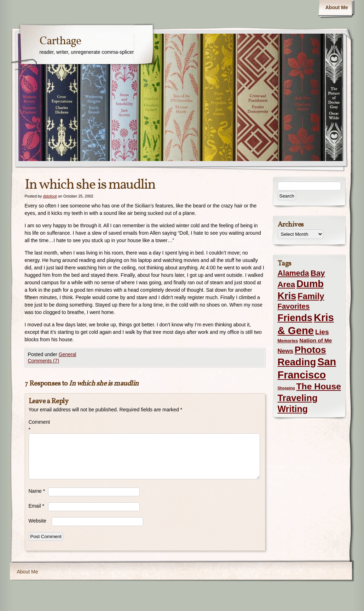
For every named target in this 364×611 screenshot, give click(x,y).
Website (37, 521)
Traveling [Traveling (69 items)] (298, 398)
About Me (337, 7)
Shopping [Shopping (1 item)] (286, 388)
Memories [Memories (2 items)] (288, 341)
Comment (38, 426)
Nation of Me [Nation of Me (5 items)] (316, 340)
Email (36, 506)
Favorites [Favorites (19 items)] (294, 306)
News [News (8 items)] (285, 351)
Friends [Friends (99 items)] (295, 318)
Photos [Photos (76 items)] (310, 350)
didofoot (50, 196)
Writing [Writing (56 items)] (293, 409)
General (68, 354)
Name (37, 491)
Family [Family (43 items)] (311, 296)
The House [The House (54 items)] (319, 386)
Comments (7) (44, 361)
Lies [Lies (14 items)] (322, 332)
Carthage (60, 41)
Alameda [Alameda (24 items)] (293, 273)
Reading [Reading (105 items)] (297, 362)
